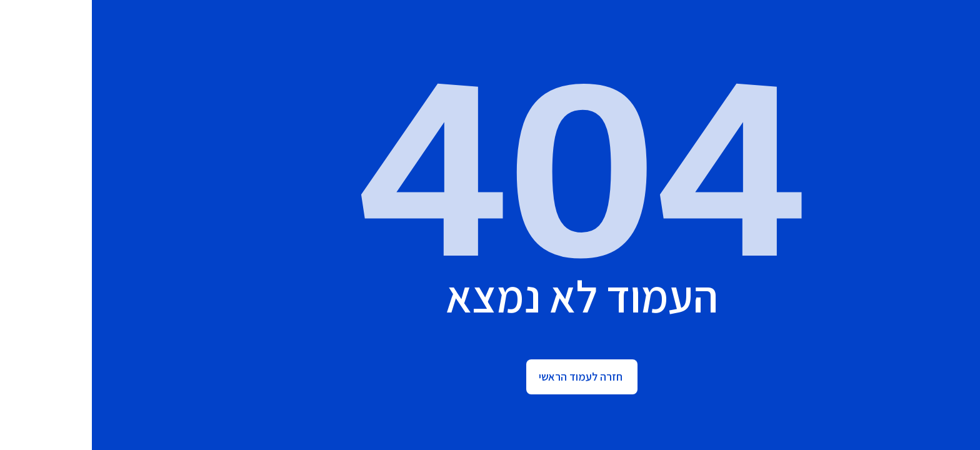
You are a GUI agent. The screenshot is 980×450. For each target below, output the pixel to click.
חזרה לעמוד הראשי (489, 377)
